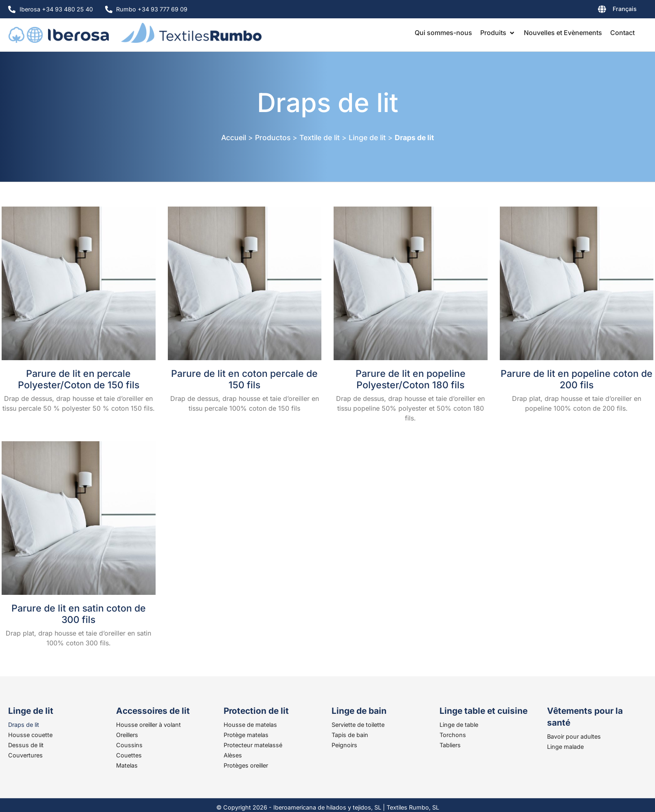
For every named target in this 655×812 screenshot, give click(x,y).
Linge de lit (367, 138)
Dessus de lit (26, 745)
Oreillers (127, 735)
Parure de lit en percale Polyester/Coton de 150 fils (79, 379)
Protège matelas (246, 735)
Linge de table (459, 725)
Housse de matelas (250, 725)
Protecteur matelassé (253, 745)
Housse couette (30, 735)
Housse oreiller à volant (148, 725)
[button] (498, 33)
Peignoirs (344, 745)
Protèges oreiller (246, 765)
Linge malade (565, 747)
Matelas (127, 765)
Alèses (233, 755)
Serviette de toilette (358, 725)
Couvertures (25, 755)
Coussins (129, 745)
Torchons (453, 735)
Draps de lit (24, 725)
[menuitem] (596, 11)
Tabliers (450, 745)
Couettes (129, 755)
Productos (273, 138)
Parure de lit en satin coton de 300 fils (79, 614)
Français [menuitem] (625, 9)
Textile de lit (320, 138)
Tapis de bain (350, 735)
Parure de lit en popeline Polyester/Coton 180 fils (411, 379)
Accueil (234, 138)
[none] (596, 11)
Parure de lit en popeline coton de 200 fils (577, 379)
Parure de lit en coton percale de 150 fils (244, 379)
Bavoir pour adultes (574, 736)
